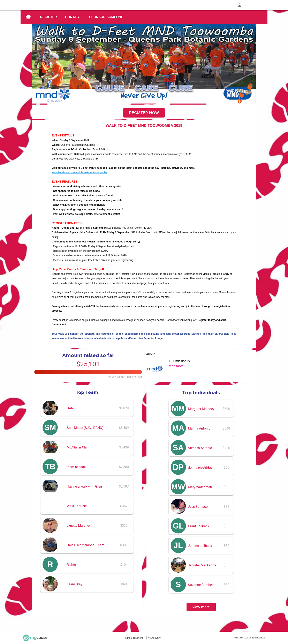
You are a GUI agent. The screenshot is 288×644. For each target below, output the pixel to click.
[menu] (144, 17)
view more (201, 607)
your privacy (154, 638)
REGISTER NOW (144, 113)
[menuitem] (28, 17)
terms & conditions (134, 638)
